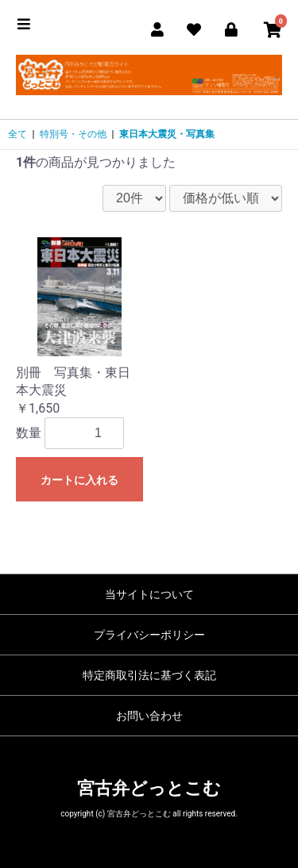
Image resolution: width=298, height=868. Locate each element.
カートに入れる (79, 480)
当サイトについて (149, 594)
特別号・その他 (73, 134)
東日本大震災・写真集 (167, 134)
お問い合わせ (149, 716)
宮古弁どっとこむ (149, 788)
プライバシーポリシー (149, 635)
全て (17, 134)
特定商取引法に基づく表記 (149, 675)
